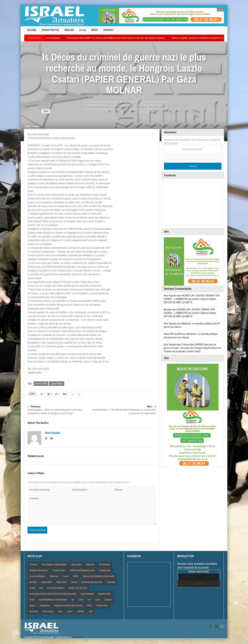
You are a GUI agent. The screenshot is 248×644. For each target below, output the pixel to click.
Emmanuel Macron (37, 576)
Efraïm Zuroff (41, 384)
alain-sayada (76, 565)
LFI (89, 600)
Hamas (74, 582)
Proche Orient (102, 606)
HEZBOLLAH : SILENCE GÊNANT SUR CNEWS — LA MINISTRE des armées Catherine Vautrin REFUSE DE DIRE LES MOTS (192, 299)
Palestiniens (45, 606)
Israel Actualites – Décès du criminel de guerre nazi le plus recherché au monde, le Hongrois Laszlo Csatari (60, 410)
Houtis (32, 588)
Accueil (32, 31)
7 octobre (33, 565)
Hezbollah (111, 582)
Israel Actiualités (87, 594)
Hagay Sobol (47, 582)
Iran (41, 588)
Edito (95, 31)
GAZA (76, 576)
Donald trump (105, 570)
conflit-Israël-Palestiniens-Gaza (82, 570)
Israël (32, 600)
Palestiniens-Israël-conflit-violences (68, 606)
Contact (109, 31)
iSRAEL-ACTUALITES (78, 588)
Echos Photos (50, 31)
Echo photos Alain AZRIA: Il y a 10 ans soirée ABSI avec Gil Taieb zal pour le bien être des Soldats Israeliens (127, 38)
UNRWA (81, 611)
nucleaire (108, 600)
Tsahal (70, 611)
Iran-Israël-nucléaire (56, 588)
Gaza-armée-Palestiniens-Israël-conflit (98, 576)
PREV (89, 606)
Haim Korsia (61, 582)
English (69, 31)
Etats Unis (54, 576)
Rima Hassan (48, 611)
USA (91, 611)
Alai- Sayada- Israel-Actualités (54, 565)
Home (27, 126)
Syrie (60, 611)
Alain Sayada (103, 105)
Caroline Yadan (59, 570)
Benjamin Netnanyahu (39, 570)
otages (32, 606)
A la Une (142, 105)
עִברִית (83, 31)
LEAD (81, 600)
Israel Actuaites (104, 594)
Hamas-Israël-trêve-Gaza (92, 582)
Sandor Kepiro (57, 384)
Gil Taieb (33, 582)
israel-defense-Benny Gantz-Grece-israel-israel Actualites (53, 594)
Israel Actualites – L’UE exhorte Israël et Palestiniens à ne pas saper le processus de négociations (124, 410)
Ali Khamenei (105, 565)
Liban (98, 600)
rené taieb (34, 611)
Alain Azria (90, 565)
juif (73, 600)
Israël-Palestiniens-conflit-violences (53, 600)
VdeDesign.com (78, 637)
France (66, 576)
